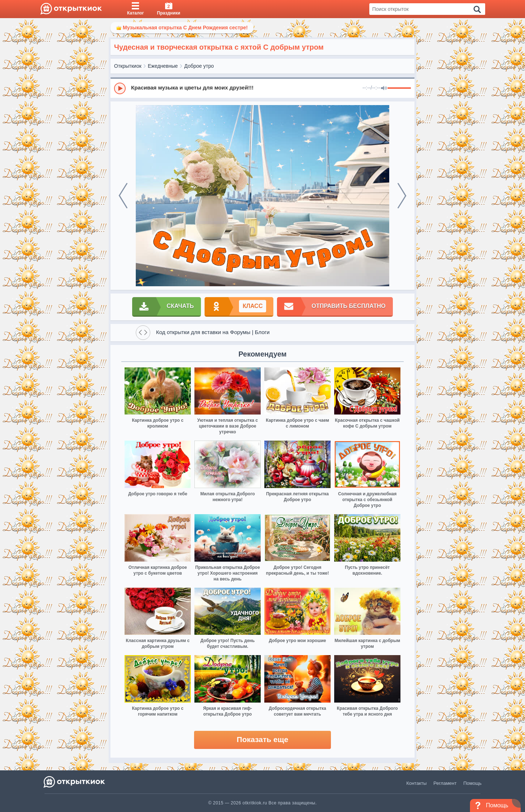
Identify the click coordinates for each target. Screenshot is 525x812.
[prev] (123, 196)
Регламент (445, 783)
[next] (402, 196)
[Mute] (384, 88)
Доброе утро (199, 66)
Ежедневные (163, 66)
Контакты (416, 783)
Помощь (472, 783)
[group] (262, 88)
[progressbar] (399, 88)
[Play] (120, 88)
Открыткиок (128, 66)
